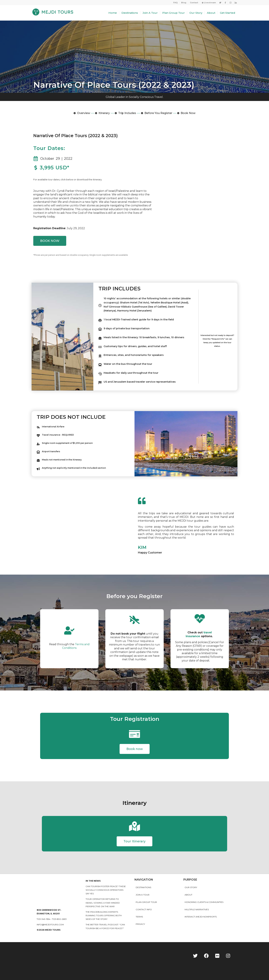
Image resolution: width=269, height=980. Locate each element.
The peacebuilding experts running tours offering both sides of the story (104, 916)
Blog (184, 3)
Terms (139, 917)
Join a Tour (143, 895)
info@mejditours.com (50, 925)
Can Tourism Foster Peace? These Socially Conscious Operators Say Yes (106, 890)
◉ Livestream (209, 3)
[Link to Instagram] (230, 3)
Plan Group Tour (146, 902)
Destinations (143, 887)
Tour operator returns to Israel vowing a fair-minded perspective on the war (103, 903)
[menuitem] (176, 3)
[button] (135, 749)
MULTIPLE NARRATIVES (197, 909)
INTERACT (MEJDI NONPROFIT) (201, 917)
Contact (194, 3)
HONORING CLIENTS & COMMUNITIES (204, 902)
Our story (191, 887)
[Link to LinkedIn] (236, 3)
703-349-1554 (43, 919)
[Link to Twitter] (220, 3)
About (188, 895)
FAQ (175, 3)
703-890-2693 (59, 919)
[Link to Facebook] (225, 3)
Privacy (140, 924)
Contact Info (144, 909)
